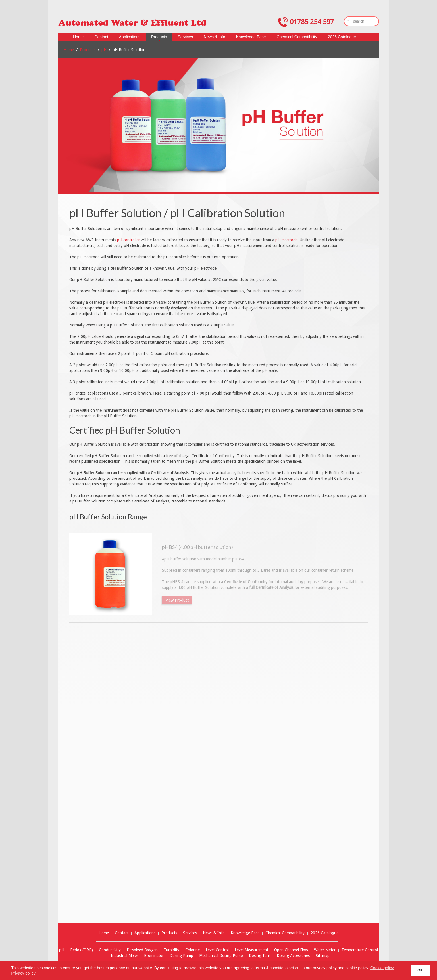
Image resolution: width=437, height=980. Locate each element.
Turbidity (171, 950)
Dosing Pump (181, 956)
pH (104, 50)
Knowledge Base (245, 933)
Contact (122, 933)
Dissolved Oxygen (142, 950)
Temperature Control (360, 950)
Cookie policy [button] (382, 968)
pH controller (128, 240)
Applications (145, 933)
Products (88, 50)
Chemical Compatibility (285, 933)
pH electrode (286, 240)
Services (190, 933)
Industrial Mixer (124, 956)
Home (69, 50)
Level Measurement (251, 950)
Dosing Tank (260, 956)
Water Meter (325, 950)
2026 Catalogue (324, 933)
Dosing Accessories (293, 956)
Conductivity (110, 950)
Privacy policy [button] (23, 973)
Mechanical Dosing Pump (221, 956)
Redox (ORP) (82, 950)
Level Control (217, 950)
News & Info (214, 933)
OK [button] (420, 970)
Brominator (154, 956)
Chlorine (193, 950)
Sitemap (323, 956)
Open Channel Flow (291, 950)
